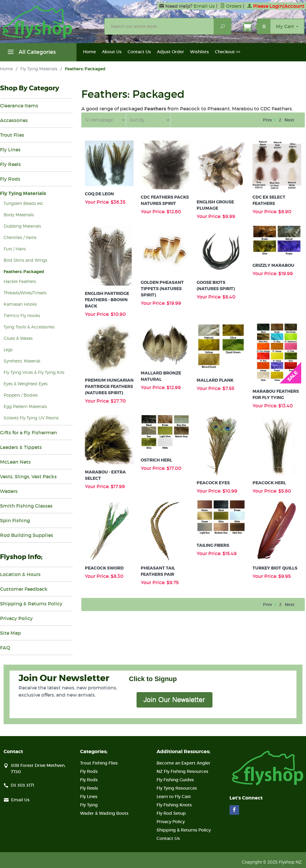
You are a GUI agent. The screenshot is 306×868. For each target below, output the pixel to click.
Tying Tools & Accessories (29, 327)
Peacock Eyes (213, 483)
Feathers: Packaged (24, 272)
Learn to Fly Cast (174, 797)
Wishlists (199, 52)
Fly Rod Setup (171, 813)
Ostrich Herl (156, 460)
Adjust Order (170, 52)
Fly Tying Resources (177, 788)
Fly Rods (10, 179)
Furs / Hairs (15, 249)
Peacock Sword (104, 568)
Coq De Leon (99, 194)
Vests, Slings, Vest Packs (28, 476)
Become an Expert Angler (183, 763)
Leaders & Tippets (21, 447)
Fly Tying (89, 805)
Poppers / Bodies (21, 395)
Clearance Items (19, 106)
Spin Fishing (15, 520)
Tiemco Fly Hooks (22, 315)
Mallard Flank (215, 380)
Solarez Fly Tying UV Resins (31, 418)
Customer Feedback (24, 589)
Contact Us (139, 52)
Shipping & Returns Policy (31, 604)
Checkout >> (228, 52)
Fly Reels (10, 164)
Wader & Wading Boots (104, 813)
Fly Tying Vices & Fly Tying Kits (34, 372)
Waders (9, 491)
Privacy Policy (16, 618)
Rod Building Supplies (27, 535)
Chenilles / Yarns (20, 237)
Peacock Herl (269, 483)
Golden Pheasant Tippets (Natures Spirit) (162, 289)
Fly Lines (10, 150)
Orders (231, 6)
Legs (8, 350)
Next (292, 120)
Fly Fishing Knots (174, 805)
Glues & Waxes (18, 338)
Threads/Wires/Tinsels (25, 293)
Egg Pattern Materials (25, 406)
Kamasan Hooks (20, 304)
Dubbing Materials (22, 226)
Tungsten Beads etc (23, 203)
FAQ (5, 648)
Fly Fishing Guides (175, 780)
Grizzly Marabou (273, 265)
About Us (112, 52)
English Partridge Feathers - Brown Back (107, 300)
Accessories (14, 120)
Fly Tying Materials (39, 69)
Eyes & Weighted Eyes (26, 384)
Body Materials (19, 215)
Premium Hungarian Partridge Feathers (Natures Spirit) (109, 386)
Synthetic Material (22, 361)
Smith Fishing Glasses (26, 506)
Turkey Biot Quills (275, 568)
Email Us (204, 6)
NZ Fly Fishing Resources (182, 771)
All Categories (31, 53)
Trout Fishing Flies (99, 763)
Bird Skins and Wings (25, 260)
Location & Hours (20, 574)
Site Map (10, 633)
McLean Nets (15, 462)
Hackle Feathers (20, 281)
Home (89, 52)
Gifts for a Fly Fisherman (29, 433)
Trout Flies (12, 135)
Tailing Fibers (213, 545)
